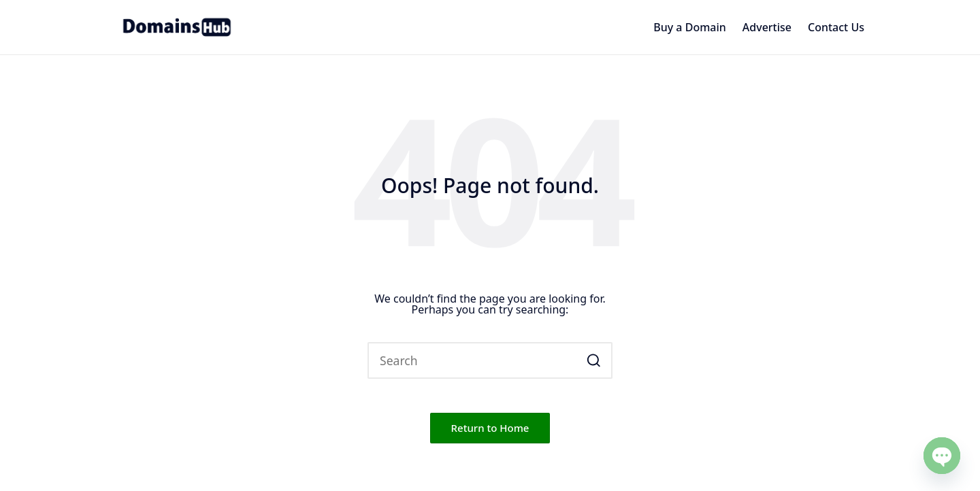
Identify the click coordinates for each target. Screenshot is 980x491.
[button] (594, 360)
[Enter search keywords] (490, 360)
